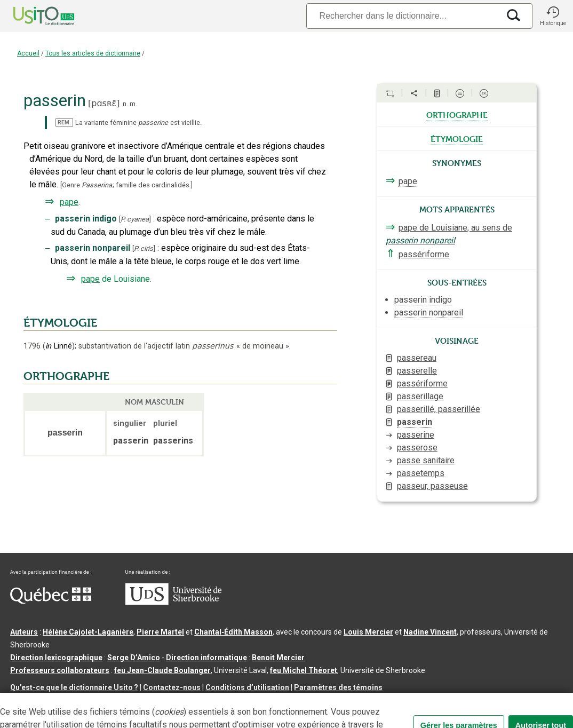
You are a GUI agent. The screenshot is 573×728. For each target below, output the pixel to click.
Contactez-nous (172, 687)
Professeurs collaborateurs (60, 670)
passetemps (421, 473)
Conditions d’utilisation (247, 687)
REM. (64, 122)
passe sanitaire (426, 460)
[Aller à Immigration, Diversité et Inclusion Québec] (51, 601)
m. (133, 104)
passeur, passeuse (432, 486)
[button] (553, 16)
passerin (415, 422)
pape (69, 202)
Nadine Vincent (430, 632)
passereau (417, 358)
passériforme (424, 254)
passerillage (420, 396)
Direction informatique (206, 658)
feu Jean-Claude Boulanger (162, 670)
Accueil (28, 53)
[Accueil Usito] (32, 16)
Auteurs (24, 632)
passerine (416, 435)
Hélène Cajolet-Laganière (88, 632)
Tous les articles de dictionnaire (93, 53)
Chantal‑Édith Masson (233, 632)
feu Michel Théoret (304, 670)
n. (125, 104)
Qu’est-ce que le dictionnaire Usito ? (74, 687)
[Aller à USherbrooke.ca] (173, 602)
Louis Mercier (368, 632)
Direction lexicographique (56, 658)
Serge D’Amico (134, 658)
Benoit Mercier (278, 658)
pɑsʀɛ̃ (104, 103)
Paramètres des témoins (338, 687)
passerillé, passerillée (439, 409)
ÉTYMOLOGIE (60, 323)
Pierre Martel (160, 632)
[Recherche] (403, 16)
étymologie (457, 138)
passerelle (417, 371)
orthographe (457, 114)
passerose (417, 448)
